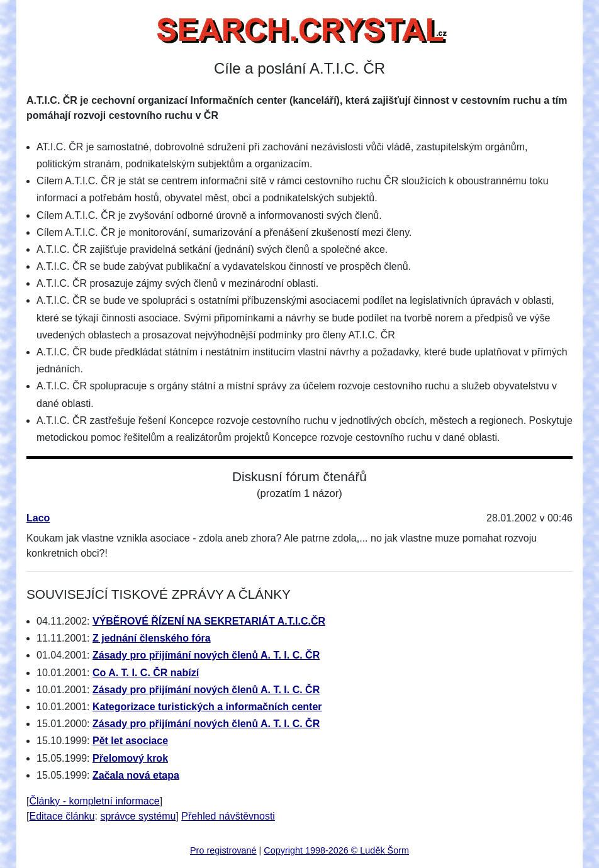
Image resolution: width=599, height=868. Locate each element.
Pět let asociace (130, 741)
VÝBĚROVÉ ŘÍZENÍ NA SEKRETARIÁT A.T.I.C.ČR (209, 621)
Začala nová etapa (136, 775)
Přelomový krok (130, 758)
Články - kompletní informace (94, 801)
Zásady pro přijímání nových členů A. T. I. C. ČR (206, 655)
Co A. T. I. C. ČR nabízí (146, 673)
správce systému (138, 816)
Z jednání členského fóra (152, 638)
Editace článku (62, 816)
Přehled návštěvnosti (228, 816)
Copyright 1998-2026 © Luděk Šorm (336, 850)
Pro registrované (223, 850)
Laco (38, 518)
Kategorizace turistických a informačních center (207, 707)
